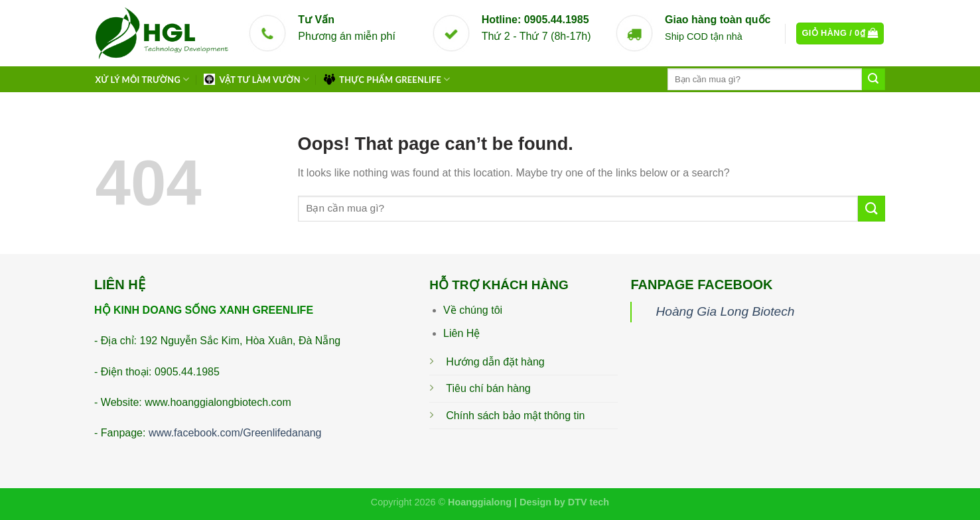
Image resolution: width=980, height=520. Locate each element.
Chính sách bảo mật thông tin (515, 416)
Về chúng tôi (473, 310)
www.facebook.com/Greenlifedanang (235, 433)
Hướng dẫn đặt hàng (495, 362)
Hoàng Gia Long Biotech (725, 311)
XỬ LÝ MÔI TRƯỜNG (143, 79)
